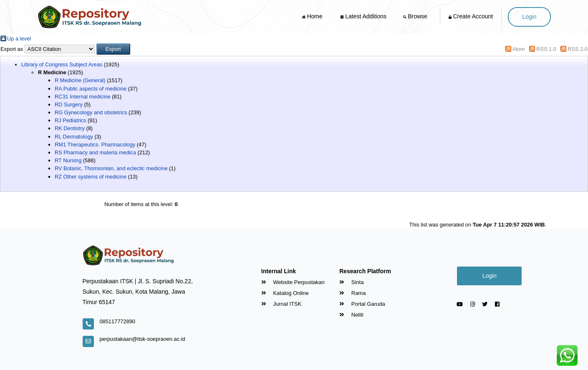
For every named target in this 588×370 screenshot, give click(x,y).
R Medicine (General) (80, 80)
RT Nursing (68, 160)
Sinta (351, 282)
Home (313, 16)
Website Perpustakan (293, 282)
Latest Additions (363, 16)
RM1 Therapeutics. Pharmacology (95, 145)
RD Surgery (69, 104)
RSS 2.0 (578, 49)
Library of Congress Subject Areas (62, 64)
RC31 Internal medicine (83, 97)
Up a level (19, 39)
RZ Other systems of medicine (91, 177)
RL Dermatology (74, 137)
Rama (352, 293)
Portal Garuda (362, 304)
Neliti (351, 315)
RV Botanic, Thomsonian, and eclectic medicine (111, 168)
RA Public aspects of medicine (91, 89)
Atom (519, 49)
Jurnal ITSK (281, 304)
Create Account (471, 16)
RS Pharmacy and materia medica (95, 152)
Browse (416, 16)
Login (529, 17)
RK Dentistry (70, 128)
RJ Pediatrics (70, 120)
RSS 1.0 (546, 49)
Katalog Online (285, 293)
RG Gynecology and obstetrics (91, 112)
